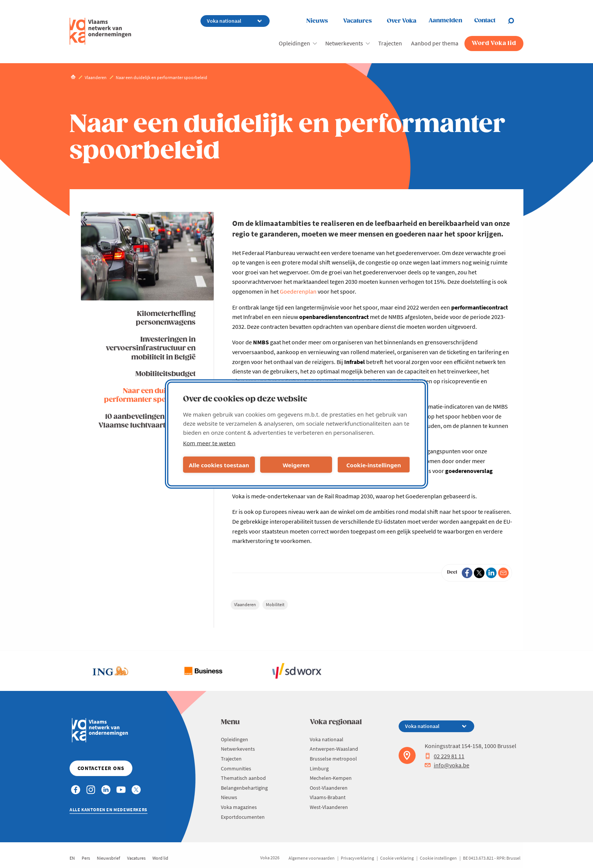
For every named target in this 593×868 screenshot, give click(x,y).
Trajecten (390, 43)
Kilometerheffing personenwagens (166, 318)
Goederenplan (298, 291)
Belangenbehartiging (244, 788)
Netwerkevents (344, 43)
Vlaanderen (245, 604)
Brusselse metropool (333, 759)
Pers (86, 858)
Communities (236, 768)
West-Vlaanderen (329, 807)
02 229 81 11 (445, 756)
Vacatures (357, 21)
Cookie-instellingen (374, 465)
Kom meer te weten (209, 443)
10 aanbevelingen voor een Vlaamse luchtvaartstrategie (147, 421)
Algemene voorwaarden (312, 858)
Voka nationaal (327, 739)
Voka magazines (239, 807)
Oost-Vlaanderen (329, 788)
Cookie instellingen (438, 858)
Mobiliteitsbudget (165, 374)
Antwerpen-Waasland (334, 749)
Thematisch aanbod (243, 778)
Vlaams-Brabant (328, 797)
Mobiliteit (275, 604)
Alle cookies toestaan (219, 465)
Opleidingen (294, 43)
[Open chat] (515, 21)
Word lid (160, 858)
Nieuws (317, 21)
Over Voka (402, 21)
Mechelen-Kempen (331, 778)
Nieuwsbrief (109, 858)
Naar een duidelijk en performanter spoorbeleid (150, 395)
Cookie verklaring (397, 858)
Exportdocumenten (243, 817)
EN (72, 858)
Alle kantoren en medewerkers (109, 810)
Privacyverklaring (357, 858)
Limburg (319, 768)
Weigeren (296, 465)
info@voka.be (447, 765)
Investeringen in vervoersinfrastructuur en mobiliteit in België (151, 348)
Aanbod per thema (435, 43)
